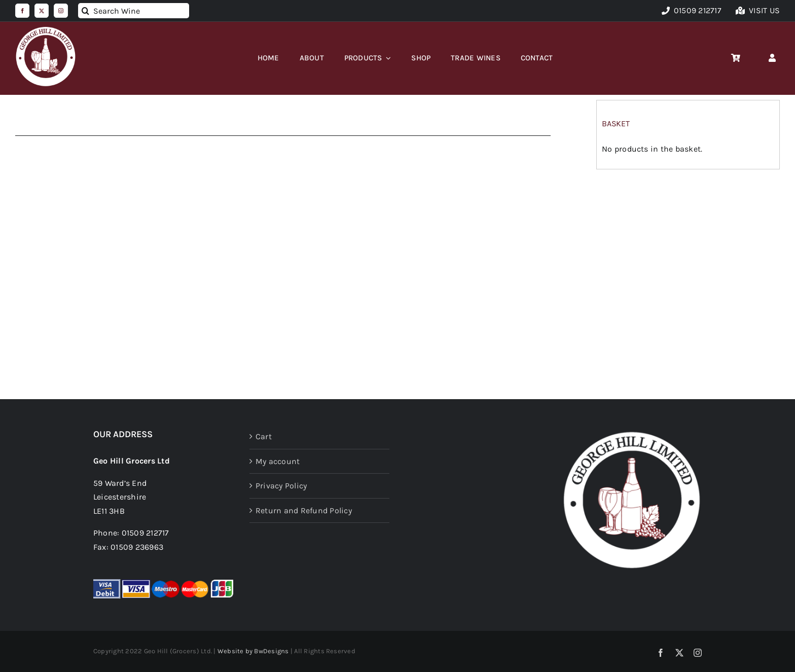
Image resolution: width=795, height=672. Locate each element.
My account (278, 461)
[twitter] (42, 11)
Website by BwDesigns (253, 651)
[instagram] (61, 11)
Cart (264, 436)
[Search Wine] (134, 11)
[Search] (86, 11)
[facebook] (22, 11)
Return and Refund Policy (304, 510)
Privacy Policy (281, 486)
